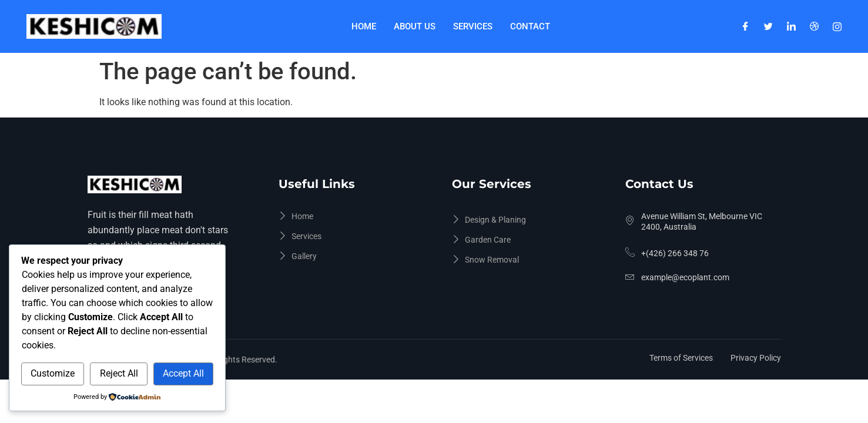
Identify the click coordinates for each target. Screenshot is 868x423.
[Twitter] (768, 26)
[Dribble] (814, 26)
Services (473, 26)
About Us (415, 26)
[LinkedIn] (791, 26)
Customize (53, 373)
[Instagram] (837, 26)
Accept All (183, 373)
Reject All (119, 373)
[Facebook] (745, 26)
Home (364, 26)
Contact (530, 26)
